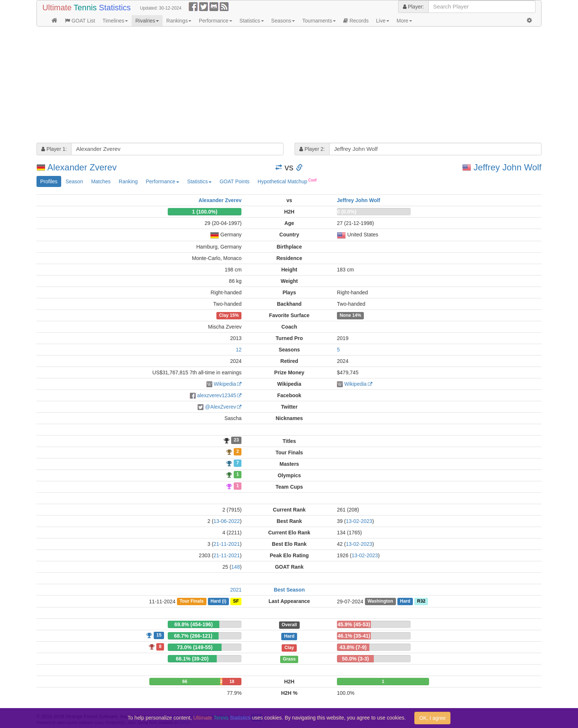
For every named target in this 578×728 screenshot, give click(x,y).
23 (236, 440)
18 (232, 682)
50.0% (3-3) (355, 659)
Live (383, 21)
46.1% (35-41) (354, 636)
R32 (421, 602)
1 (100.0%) (205, 212)
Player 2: (312, 149)
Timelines (115, 21)
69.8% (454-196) (194, 624)
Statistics (252, 21)
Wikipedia (225, 384)
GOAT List (80, 21)
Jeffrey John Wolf (507, 167)
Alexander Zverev (82, 167)
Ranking (128, 181)
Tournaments (319, 21)
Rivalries (147, 21)
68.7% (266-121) (193, 636)
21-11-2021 (227, 544)
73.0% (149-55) (195, 647)
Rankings (179, 21)
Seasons (283, 21)
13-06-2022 (227, 521)
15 (159, 635)
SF (236, 602)
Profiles (49, 181)
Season (74, 181)
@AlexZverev (220, 407)
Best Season (289, 590)
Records (356, 21)
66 (185, 682)
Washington (380, 602)
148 (235, 567)
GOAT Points (235, 181)
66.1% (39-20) (192, 659)
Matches (101, 181)
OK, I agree (432, 718)
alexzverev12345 (216, 395)
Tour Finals (191, 602)
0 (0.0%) (347, 212)
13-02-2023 (359, 521)
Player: (413, 7)
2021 (236, 590)
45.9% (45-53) (354, 624)
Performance (215, 21)
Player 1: (54, 149)
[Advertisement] (258, 86)
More (404, 21)
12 (239, 350)
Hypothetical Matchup (287, 181)
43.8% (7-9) (353, 647)
